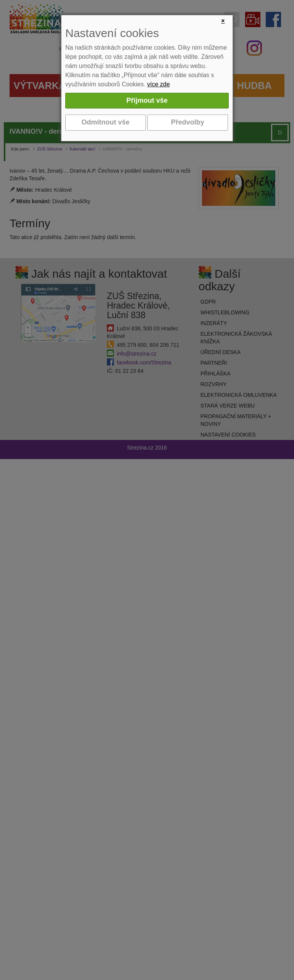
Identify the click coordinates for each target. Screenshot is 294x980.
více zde (158, 84)
